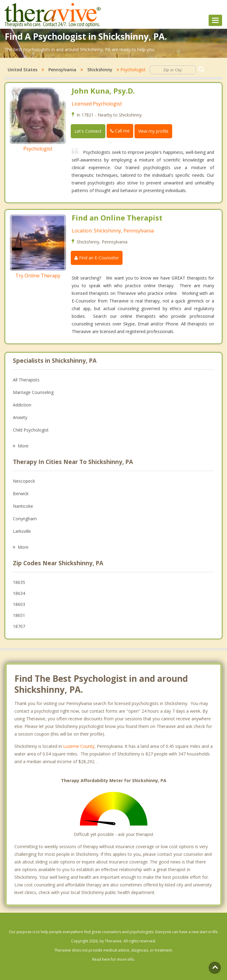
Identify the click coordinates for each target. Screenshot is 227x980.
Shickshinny (100, 70)
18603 (19, 604)
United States (23, 70)
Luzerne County (79, 746)
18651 (19, 615)
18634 (19, 593)
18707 (19, 626)
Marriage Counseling (33, 392)
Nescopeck (24, 481)
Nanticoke (23, 506)
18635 (19, 582)
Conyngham (25, 519)
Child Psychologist (31, 430)
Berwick (21, 494)
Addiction (22, 405)
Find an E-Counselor (97, 258)
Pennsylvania (62, 70)
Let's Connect (88, 131)
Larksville (22, 531)
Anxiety (20, 417)
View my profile (153, 131)
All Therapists (26, 380)
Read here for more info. (114, 959)
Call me (120, 131)
